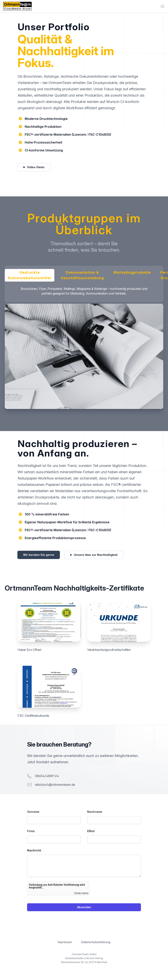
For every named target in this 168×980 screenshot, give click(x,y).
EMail (91, 831)
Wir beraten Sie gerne (39, 555)
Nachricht (34, 850)
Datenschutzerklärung (96, 942)
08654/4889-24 (47, 776)
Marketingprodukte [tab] (132, 273)
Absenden (84, 907)
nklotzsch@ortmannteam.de (55, 785)
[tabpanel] (84, 348)
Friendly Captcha (81, 893)
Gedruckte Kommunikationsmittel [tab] (30, 275)
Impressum (65, 942)
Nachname (95, 812)
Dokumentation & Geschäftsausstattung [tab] (82, 275)
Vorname (33, 812)
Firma (31, 831)
